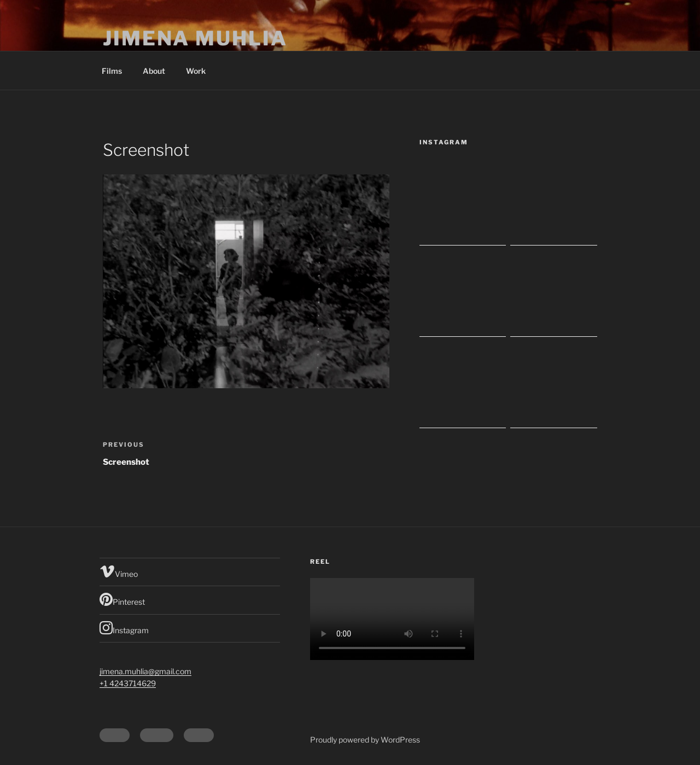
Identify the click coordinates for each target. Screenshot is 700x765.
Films (112, 71)
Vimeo (119, 571)
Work (196, 71)
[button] (246, 282)
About (154, 71)
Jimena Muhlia (195, 38)
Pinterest (122, 599)
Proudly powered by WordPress (365, 740)
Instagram (124, 628)
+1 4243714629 (128, 683)
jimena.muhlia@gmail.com (145, 671)
